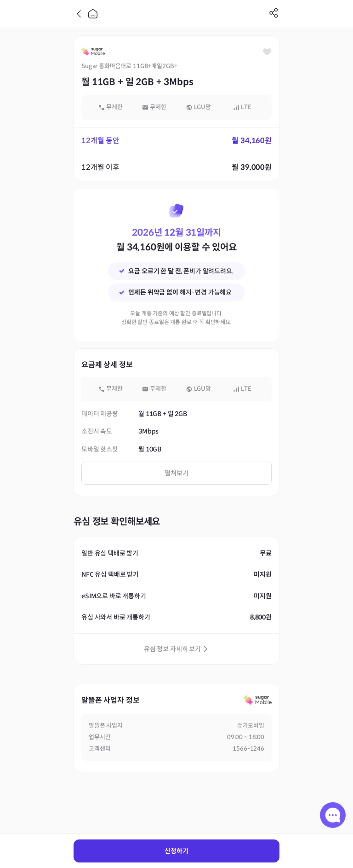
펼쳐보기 (176, 473)
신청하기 (176, 851)
